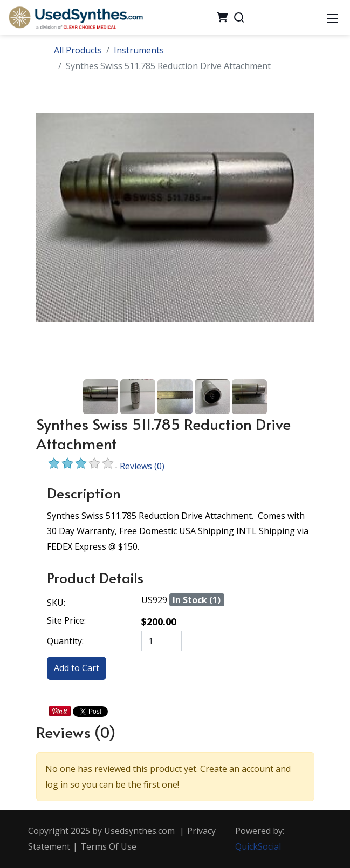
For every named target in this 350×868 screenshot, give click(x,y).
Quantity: (65, 641)
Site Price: (66, 620)
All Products (78, 50)
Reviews (142, 466)
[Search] (239, 17)
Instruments (139, 50)
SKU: (56, 603)
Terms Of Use (108, 846)
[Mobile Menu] (333, 17)
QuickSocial (258, 846)
